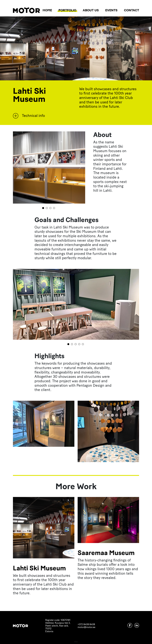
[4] (83, 344)
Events (111, 10)
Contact (132, 10)
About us (91, 10)
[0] (44, 208)
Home (47, 10)
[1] (47, 208)
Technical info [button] (29, 116)
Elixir (76, 642)
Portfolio (67, 10)
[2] (51, 208)
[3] (55, 208)
